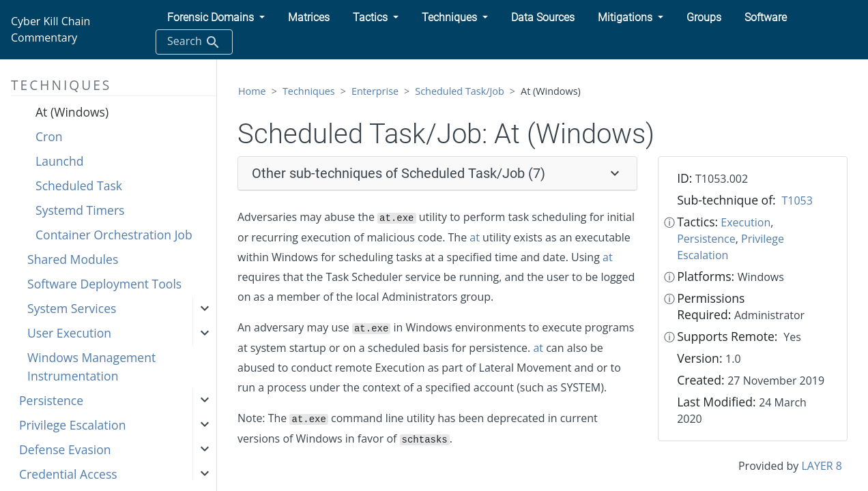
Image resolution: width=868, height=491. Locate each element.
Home (252, 91)
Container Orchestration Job (114, 235)
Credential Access (68, 474)
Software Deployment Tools (104, 284)
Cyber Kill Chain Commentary (50, 29)
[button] (216, 18)
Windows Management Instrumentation (91, 366)
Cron (49, 136)
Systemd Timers (80, 210)
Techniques (309, 91)
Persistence (51, 400)
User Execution (69, 333)
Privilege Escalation (72, 425)
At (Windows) (72, 112)
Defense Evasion (65, 449)
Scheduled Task (79, 185)
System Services (72, 308)
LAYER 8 (821, 466)
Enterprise (375, 91)
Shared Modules (73, 259)
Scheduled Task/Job (460, 91)
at (475, 237)
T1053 (797, 200)
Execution (746, 222)
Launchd (60, 161)
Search (194, 42)
